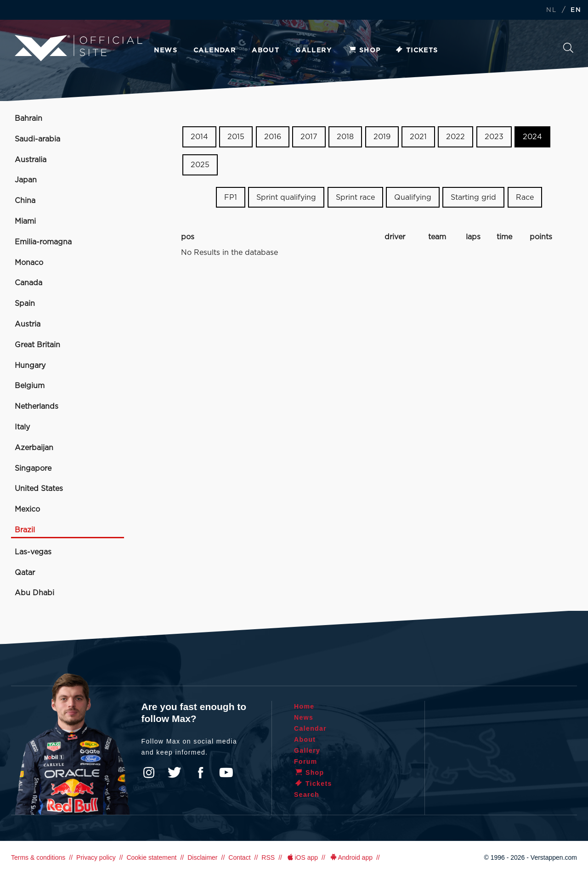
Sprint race (355, 197)
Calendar (215, 51)
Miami (25, 221)
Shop (364, 51)
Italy (22, 427)
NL (551, 10)
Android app (351, 857)
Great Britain (37, 345)
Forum (306, 761)
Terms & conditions (38, 857)
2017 (309, 137)
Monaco (29, 263)
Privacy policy (96, 857)
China (25, 201)
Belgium (30, 386)
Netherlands (37, 406)
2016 (273, 137)
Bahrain (28, 118)
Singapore (33, 468)
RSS (268, 857)
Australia (31, 160)
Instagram (149, 773)
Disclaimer (202, 857)
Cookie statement (151, 857)
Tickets (416, 51)
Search (568, 48)
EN (576, 10)
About (266, 51)
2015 (236, 137)
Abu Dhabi (34, 593)
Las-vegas (33, 552)
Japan (26, 180)
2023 (494, 137)
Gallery (314, 51)
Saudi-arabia (37, 139)
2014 (199, 137)
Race (525, 197)
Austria (28, 324)
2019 (382, 137)
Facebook (200, 773)
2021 (418, 137)
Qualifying (413, 197)
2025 (200, 165)
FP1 (231, 197)
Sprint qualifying (286, 197)
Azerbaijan (34, 448)
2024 (532, 137)
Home (304, 706)
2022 (455, 137)
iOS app (302, 857)
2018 (345, 137)
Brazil (25, 530)
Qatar (25, 573)
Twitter (175, 773)
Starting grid (473, 197)
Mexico (27, 509)
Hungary (30, 366)
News (166, 51)
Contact (239, 857)
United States (39, 489)
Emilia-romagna (43, 242)
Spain (25, 304)
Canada (28, 283)
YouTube (226, 773)
